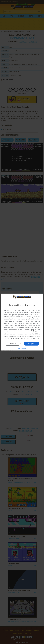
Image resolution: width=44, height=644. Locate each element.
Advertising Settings (17, 336)
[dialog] (22, 322)
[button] (22, 348)
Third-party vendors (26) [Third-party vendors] (23, 323)
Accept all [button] (32, 344)
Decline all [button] (13, 344)
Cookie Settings (24, 338)
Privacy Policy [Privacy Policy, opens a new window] (34, 338)
